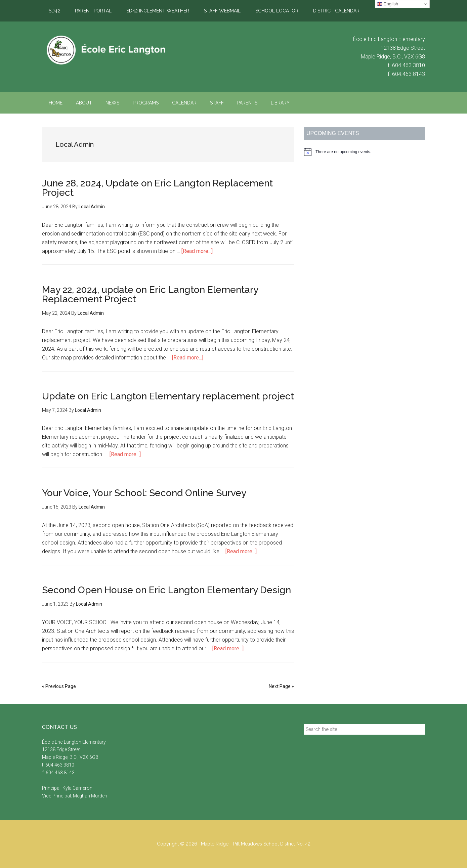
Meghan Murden (90, 796)
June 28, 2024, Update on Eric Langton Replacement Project (157, 188)
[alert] (365, 152)
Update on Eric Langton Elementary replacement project (168, 396)
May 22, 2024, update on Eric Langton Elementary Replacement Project (150, 294)
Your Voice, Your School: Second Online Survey (144, 493)
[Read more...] (197, 251)
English (388, 4)
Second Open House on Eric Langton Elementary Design (166, 590)
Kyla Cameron (77, 788)
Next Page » (281, 686)
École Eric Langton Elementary (106, 50)
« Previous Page (59, 686)
